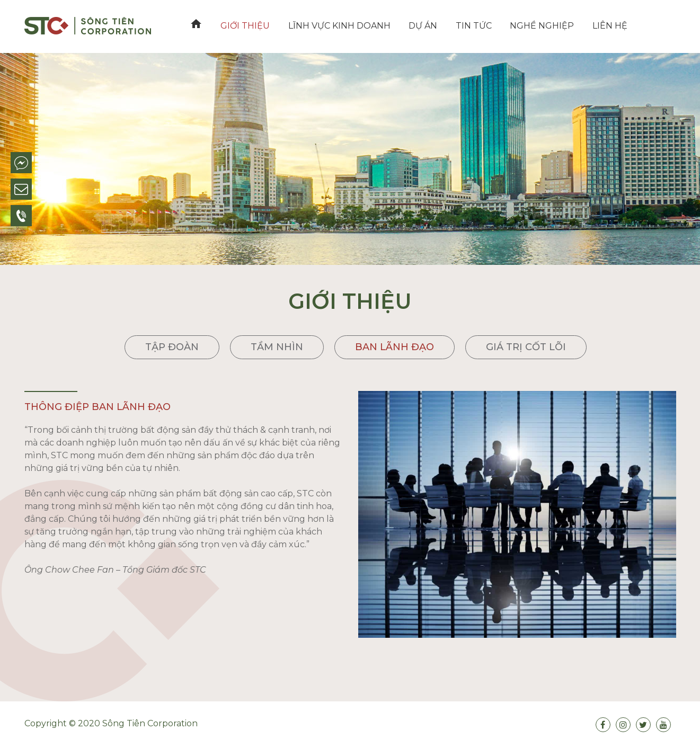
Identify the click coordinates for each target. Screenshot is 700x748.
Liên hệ (600, 26)
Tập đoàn (172, 347)
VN (632, 26)
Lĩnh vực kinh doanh (336, 26)
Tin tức (467, 26)
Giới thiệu (243, 26)
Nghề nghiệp (534, 26)
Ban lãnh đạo (395, 347)
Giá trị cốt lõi (526, 347)
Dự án (418, 26)
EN (652, 26)
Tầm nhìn (277, 347)
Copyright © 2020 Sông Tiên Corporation (111, 723)
